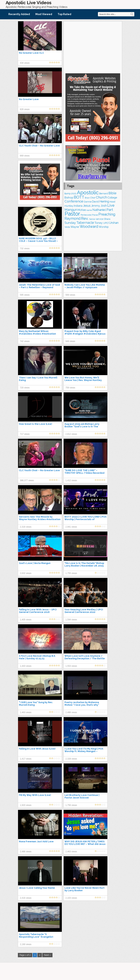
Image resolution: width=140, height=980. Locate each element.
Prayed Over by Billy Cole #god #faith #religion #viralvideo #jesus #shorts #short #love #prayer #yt (85, 334)
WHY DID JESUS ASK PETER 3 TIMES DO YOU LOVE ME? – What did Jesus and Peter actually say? (85, 844)
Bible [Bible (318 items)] (112, 193)
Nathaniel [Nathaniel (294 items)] (99, 210)
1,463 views (26, 712)
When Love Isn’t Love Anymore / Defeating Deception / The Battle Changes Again (85, 659)
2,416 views (26, 898)
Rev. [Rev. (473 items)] (85, 218)
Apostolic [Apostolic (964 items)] (88, 192)
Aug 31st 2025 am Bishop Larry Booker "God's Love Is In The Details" (82, 427)
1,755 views (71, 573)
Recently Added (19, 14)
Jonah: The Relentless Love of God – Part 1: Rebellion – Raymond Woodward (39, 287)
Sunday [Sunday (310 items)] (70, 223)
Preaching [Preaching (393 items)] (107, 214)
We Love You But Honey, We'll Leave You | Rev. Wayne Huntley (83, 379)
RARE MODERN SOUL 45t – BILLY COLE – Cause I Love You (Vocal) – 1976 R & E (38, 241)
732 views (25, 249)
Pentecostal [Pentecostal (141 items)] (86, 215)
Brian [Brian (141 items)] (87, 198)
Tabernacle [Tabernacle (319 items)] (85, 223)
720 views (25, 388)
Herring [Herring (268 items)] (104, 201)
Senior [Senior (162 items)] (92, 219)
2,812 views (71, 434)
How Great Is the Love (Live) (35, 424)
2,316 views (26, 527)
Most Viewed (44, 14)
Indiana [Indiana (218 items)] (78, 206)
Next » (47, 955)
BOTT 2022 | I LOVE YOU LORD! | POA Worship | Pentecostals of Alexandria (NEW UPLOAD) (85, 519)
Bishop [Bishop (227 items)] (69, 197)
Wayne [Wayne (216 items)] (75, 227)
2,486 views (26, 852)
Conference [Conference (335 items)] (74, 201)
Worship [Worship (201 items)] (104, 227)
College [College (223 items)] (112, 197)
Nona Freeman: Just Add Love (36, 842)
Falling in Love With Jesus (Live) (37, 749)
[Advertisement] (93, 47)
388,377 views (27, 480)
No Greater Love (29, 99)
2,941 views (71, 527)
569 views (70, 295)
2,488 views (71, 712)
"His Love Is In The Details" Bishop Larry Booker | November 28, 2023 (84, 564)
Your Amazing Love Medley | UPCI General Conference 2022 (84, 611)
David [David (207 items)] (95, 202)
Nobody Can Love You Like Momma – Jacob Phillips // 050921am (85, 286)
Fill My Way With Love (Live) (35, 795)
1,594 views (71, 620)
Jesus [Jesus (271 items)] (87, 206)
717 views (25, 434)
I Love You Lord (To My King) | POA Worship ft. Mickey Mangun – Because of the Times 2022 (84, 751)
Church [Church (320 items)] (101, 197)
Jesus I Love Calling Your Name (37, 888)
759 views (70, 388)
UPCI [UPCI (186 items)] (106, 223)
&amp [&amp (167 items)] (68, 193)
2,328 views (71, 759)
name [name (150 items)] (89, 210)
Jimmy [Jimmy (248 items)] (96, 206)
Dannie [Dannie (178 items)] (88, 202)
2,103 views (71, 898)
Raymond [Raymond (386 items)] (73, 219)
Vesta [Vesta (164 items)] (67, 227)
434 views (25, 63)
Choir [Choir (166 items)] (93, 198)
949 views (70, 341)
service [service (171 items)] (100, 219)
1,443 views (26, 666)
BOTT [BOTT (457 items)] (79, 197)
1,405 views (26, 620)
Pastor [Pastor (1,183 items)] (72, 214)
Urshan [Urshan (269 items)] (114, 223)
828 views (25, 109)
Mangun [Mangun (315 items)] (71, 210)
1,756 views (71, 805)
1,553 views (71, 666)
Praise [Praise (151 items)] (95, 215)
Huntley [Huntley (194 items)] (69, 206)
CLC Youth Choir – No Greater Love (39, 146)
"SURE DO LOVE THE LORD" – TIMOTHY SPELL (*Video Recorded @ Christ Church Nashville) (84, 473)
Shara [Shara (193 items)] (107, 219)
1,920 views (26, 805)
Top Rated (64, 14)
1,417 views (26, 759)
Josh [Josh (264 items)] (104, 206)
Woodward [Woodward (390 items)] (89, 227)
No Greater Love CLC (31, 53)
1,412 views (71, 480)
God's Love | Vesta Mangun (35, 563)
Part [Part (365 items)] (110, 210)
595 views (25, 295)
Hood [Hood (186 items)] (112, 202)
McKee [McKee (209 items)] (82, 210)
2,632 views (26, 573)
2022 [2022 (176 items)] (74, 193)
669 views (25, 156)
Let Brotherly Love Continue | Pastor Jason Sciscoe (82, 796)
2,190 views (26, 944)
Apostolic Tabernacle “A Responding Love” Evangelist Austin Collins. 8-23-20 (36, 937)
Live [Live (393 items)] (111, 205)
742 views (25, 341)
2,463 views (71, 852)
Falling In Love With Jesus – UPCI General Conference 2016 (38, 611)
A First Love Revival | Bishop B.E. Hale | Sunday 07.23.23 (37, 657)
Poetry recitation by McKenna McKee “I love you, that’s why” (82, 704)
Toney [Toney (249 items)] (99, 223)
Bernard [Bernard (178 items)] (104, 193)
